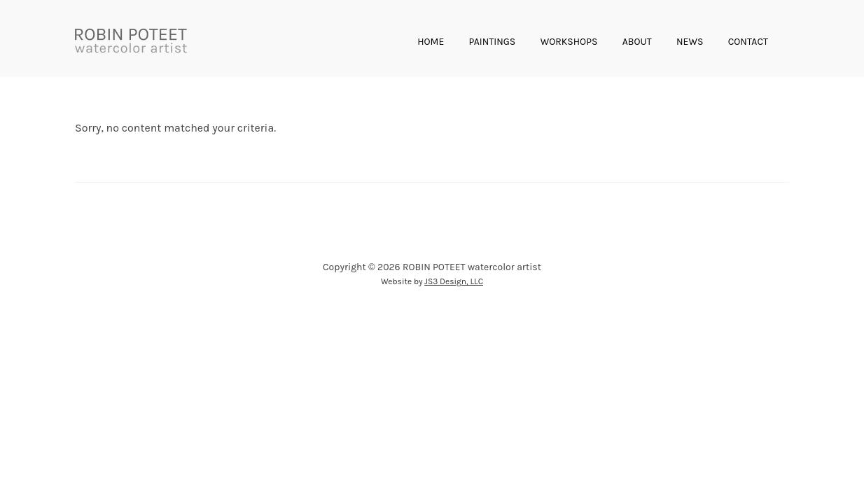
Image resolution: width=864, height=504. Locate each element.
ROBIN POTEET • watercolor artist (131, 42)
